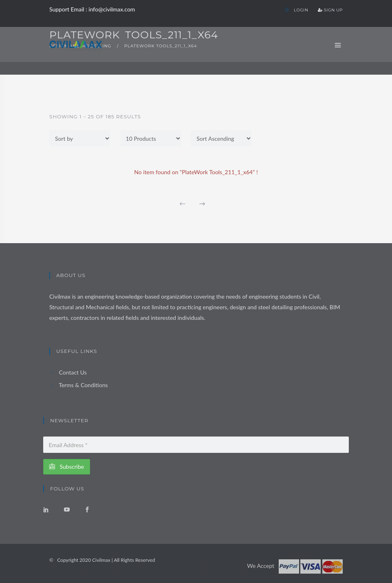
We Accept (261, 566)
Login (296, 10)
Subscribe (67, 467)
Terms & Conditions (79, 385)
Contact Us (68, 372)
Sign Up (330, 10)
